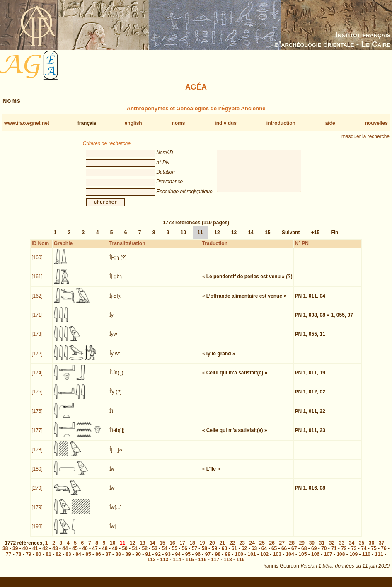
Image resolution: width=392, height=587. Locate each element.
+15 (315, 238)
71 (334, 553)
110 (366, 559)
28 (292, 548)
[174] (37, 378)
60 (224, 553)
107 (328, 559)
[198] (37, 531)
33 (342, 548)
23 (242, 548)
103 (277, 559)
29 (302, 548)
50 (125, 553)
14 (251, 238)
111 (379, 559)
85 (88, 559)
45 (75, 553)
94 (178, 559)
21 (222, 548)
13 (234, 238)
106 (315, 559)
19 (202, 548)
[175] (37, 397)
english (133, 123)
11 (200, 238)
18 (192, 548)
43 (55, 553)
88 (118, 559)
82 (58, 559)
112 (152, 565)
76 (384, 553)
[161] (37, 281)
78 (18, 559)
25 (262, 548)
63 (254, 553)
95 (188, 559)
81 (48, 559)
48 (105, 553)
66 (284, 553)
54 (165, 553)
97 (208, 559)
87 (108, 559)
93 (168, 559)
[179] (37, 512)
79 (28, 559)
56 (185, 553)
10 (183, 238)
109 (353, 559)
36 (371, 548)
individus (226, 123)
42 (45, 553)
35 (362, 548)
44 (65, 553)
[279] (37, 493)
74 (364, 553)
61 (234, 553)
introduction (281, 123)
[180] (37, 474)
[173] (37, 339)
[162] (37, 301)
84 (78, 559)
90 (138, 559)
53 (155, 553)
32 (332, 548)
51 (134, 553)
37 (381, 548)
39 (15, 553)
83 (68, 559)
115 (190, 565)
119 (240, 565)
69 (314, 553)
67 (294, 553)
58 (204, 553)
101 (252, 559)
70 (324, 553)
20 (212, 548)
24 (252, 548)
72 (344, 553)
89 (128, 559)
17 (182, 548)
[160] (37, 262)
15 (267, 238)
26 (272, 548)
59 (214, 553)
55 (175, 553)
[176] (37, 416)
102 (264, 559)
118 (228, 565)
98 (218, 559)
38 (5, 553)
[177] (37, 435)
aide (330, 123)
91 (148, 559)
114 (177, 565)
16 (172, 548)
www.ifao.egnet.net (27, 123)
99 (228, 559)
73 (354, 553)
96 (198, 559)
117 (215, 565)
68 (304, 553)
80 (38, 559)
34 (352, 548)
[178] (37, 455)
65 (274, 553)
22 (232, 548)
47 (95, 553)
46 (85, 553)
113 (164, 565)
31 (322, 548)
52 (144, 553)
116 (202, 565)
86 (98, 559)
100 (239, 559)
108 (341, 559)
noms (178, 123)
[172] (37, 359)
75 (374, 553)
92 (158, 559)
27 (282, 548)
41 (35, 553)
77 (8, 559)
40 (25, 553)
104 (290, 559)
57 (195, 553)
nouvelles (376, 123)
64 (264, 553)
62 (244, 553)
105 (302, 559)
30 (312, 548)
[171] (37, 320)
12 (217, 238)
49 (115, 553)
